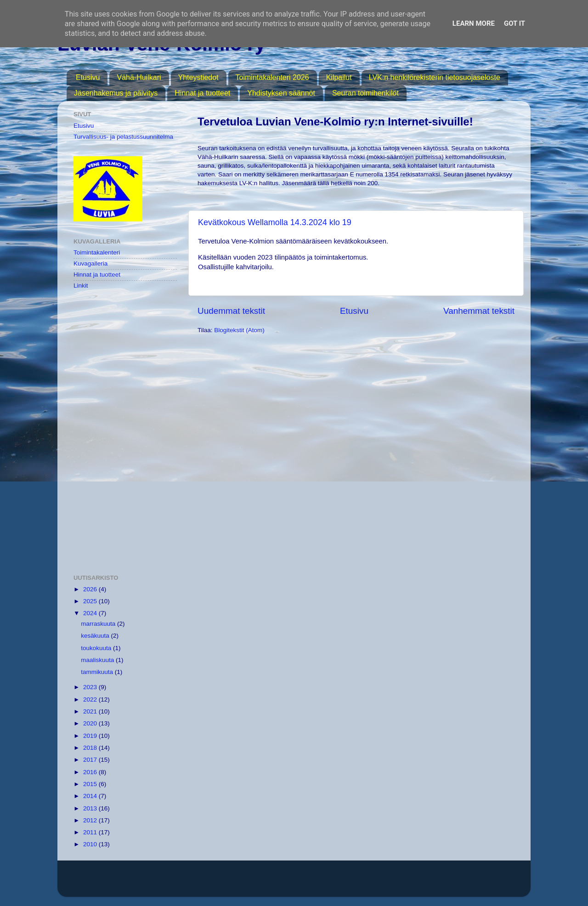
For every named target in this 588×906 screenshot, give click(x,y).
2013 (91, 808)
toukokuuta (97, 648)
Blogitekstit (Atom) (239, 330)
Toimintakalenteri (97, 252)
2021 (91, 711)
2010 (91, 844)
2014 (91, 796)
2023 (91, 687)
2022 (91, 699)
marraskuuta (99, 624)
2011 (91, 832)
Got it (514, 23)
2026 (91, 589)
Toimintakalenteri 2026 (272, 77)
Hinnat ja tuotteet (202, 93)
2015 (91, 784)
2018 (91, 748)
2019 (91, 736)
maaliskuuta (98, 660)
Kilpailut (339, 77)
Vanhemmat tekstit (479, 311)
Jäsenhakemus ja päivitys (116, 93)
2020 (91, 723)
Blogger (397, 883)
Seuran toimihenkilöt (365, 93)
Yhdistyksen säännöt (281, 93)
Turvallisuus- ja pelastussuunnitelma (123, 137)
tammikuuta (98, 672)
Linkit (81, 286)
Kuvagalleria (90, 263)
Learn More (474, 23)
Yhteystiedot (198, 77)
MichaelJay (324, 883)
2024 (91, 613)
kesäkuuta (96, 636)
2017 (91, 760)
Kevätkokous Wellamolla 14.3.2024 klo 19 (275, 222)
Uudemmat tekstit (231, 311)
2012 (91, 820)
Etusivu (88, 77)
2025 (91, 601)
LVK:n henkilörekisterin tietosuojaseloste (435, 77)
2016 (91, 772)
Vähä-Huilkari (139, 77)
